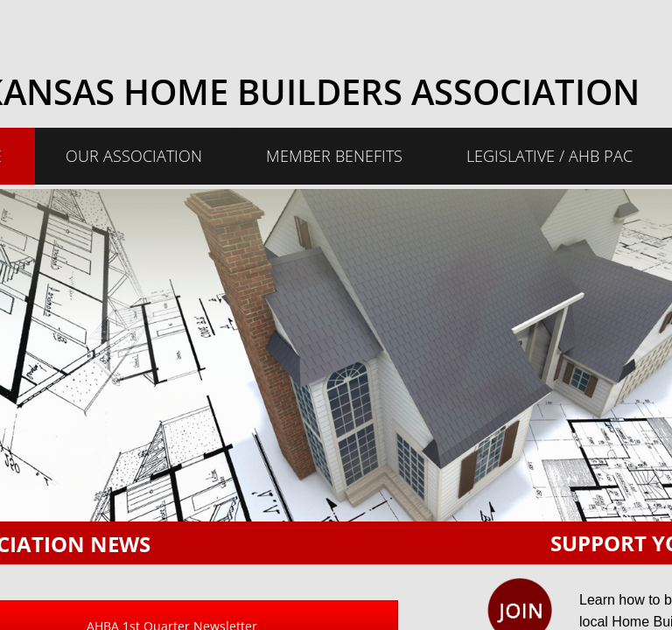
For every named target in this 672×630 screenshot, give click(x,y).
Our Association (134, 156)
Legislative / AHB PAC (549, 156)
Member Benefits (334, 156)
